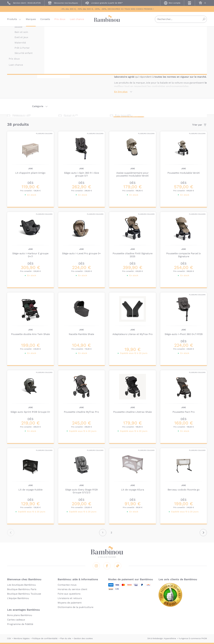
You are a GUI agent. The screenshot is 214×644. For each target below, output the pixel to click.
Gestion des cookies (83, 638)
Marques (31, 20)
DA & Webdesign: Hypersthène (162, 638)
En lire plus (121, 92)
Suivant (203, 533)
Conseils (45, 20)
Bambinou (107, 20)
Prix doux (60, 20)
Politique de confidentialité (45, 638)
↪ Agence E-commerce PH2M (193, 638)
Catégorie (38, 106)
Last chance (77, 20)
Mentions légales (22, 638)
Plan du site (66, 638)
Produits (12, 20)
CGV (9, 638)
